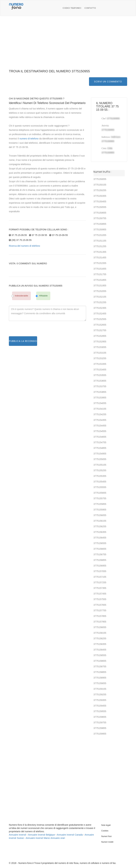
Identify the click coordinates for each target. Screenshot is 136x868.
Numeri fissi (107, 836)
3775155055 (100, 459)
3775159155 (100, 689)
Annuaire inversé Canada (70, 835)
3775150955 (100, 230)
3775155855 (100, 504)
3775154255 (100, 414)
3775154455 (100, 426)
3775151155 (100, 241)
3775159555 (100, 711)
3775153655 (100, 381)
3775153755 (100, 386)
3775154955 (100, 454)
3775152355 (100, 308)
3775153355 (100, 364)
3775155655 (100, 493)
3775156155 (100, 521)
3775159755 (100, 723)
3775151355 (100, 252)
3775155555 (100, 487)
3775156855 (100, 560)
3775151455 (100, 258)
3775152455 (100, 314)
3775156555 (100, 543)
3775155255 (100, 470)
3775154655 (100, 437)
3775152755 (100, 330)
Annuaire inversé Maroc (38, 838)
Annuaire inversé (17, 835)
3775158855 (100, 672)
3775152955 (100, 342)
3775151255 (100, 246)
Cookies (105, 831)
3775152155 (100, 297)
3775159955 (100, 734)
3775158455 (100, 650)
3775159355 (100, 700)
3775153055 (100, 347)
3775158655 (100, 661)
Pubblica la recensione (23, 341)
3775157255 (100, 582)
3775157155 (100, 577)
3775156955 (100, 566)
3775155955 (100, 510)
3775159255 (100, 694)
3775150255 (100, 190)
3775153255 (100, 358)
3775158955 (100, 678)
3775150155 (100, 185)
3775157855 (100, 616)
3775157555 (100, 599)
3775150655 (100, 213)
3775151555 (100, 263)
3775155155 (100, 465)
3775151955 (100, 286)
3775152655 (100, 325)
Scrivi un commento (108, 82)
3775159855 (100, 728)
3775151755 (100, 274)
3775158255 (100, 638)
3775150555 (100, 207)
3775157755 (100, 610)
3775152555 (100, 319)
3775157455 (100, 594)
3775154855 (100, 448)
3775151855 (100, 280)
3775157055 (100, 571)
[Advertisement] (68, 44)
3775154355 (100, 420)
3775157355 (100, 588)
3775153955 (100, 398)
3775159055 (100, 683)
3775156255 (100, 526)
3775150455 (100, 202)
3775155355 (100, 476)
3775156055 (100, 515)
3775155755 (100, 498)
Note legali (106, 825)
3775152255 (100, 302)
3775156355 (100, 532)
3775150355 (100, 196)
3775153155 (100, 353)
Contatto (90, 8)
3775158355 (100, 644)
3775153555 (100, 375)
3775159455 (100, 706)
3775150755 (100, 218)
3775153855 (100, 392)
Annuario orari (58, 838)
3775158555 (100, 655)
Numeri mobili (107, 842)
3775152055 (100, 291)
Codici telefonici (72, 8)
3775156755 (100, 554)
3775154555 (100, 431)
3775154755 (100, 442)
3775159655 (100, 717)
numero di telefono (29, 139)
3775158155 (100, 633)
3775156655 (100, 549)
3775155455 (100, 482)
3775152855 (100, 336)
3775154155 (100, 409)
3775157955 (100, 622)
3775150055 (100, 179)
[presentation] (34, 330)
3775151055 (100, 235)
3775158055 (100, 627)
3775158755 (100, 666)
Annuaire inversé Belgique (41, 835)
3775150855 (100, 224)
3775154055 (100, 403)
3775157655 (100, 605)
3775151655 (100, 269)
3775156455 (100, 538)
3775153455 (100, 370)
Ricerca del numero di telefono (24, 246)
